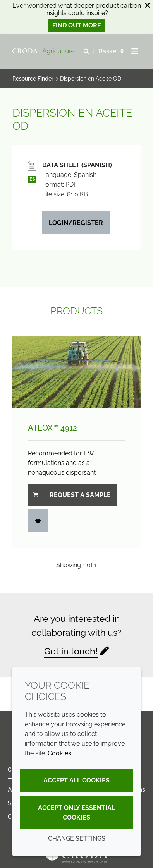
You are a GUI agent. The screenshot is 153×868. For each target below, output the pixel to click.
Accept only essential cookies (76, 813)
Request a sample (72, 495)
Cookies (59, 753)
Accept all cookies (76, 780)
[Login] (38, 521)
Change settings (77, 838)
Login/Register (76, 223)
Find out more (77, 25)
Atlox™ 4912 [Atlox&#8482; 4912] (52, 428)
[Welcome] (45, 51)
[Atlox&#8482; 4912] (76, 372)
